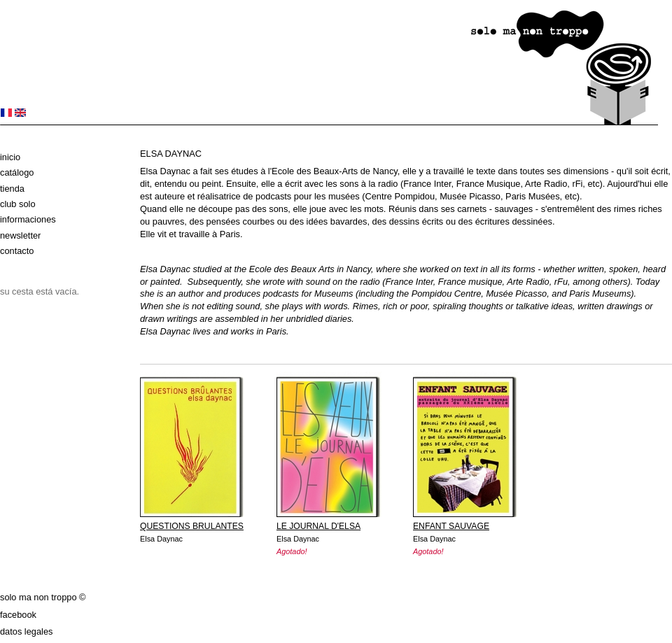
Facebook (18, 615)
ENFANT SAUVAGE (451, 526)
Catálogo (17, 172)
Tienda (12, 189)
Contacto (17, 251)
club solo (18, 204)
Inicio (10, 157)
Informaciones (28, 219)
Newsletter (20, 235)
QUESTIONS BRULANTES (192, 526)
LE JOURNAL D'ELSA (318, 526)
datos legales (26, 631)
